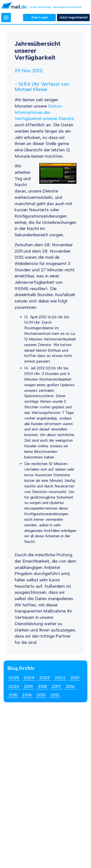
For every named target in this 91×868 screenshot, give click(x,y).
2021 (75, 678)
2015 (13, 695)
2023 (45, 678)
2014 (27, 695)
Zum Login (40, 17)
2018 (42, 686)
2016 (70, 686)
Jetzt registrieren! (73, 17)
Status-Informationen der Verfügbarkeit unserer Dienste (44, 112)
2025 (14, 678)
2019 (28, 686)
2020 (14, 686)
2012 (55, 695)
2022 (60, 678)
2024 (29, 678)
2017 (56, 686)
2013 (41, 695)
